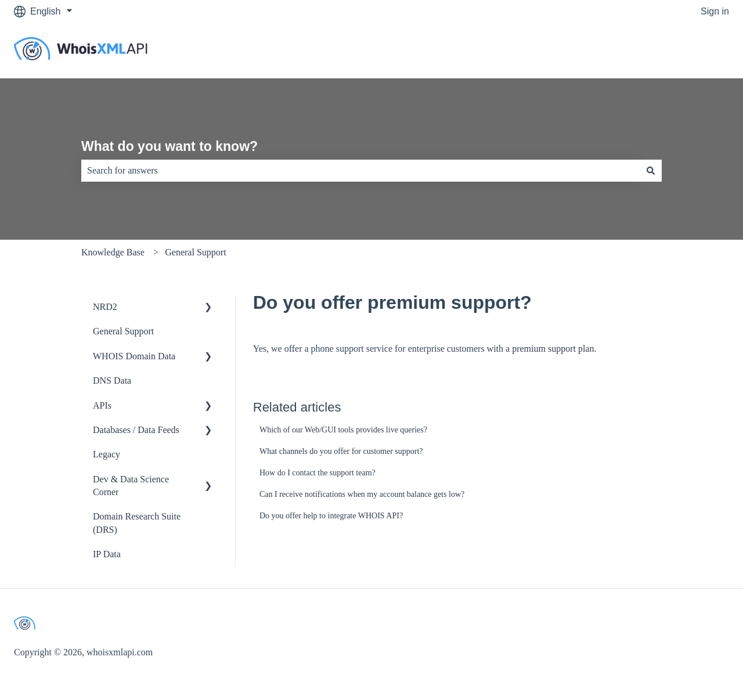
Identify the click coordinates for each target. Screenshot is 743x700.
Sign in (715, 11)
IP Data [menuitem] (107, 554)
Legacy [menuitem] (107, 454)
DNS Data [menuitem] (112, 380)
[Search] (651, 171)
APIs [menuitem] (102, 405)
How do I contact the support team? (318, 473)
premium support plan (553, 349)
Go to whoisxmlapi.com (670, 50)
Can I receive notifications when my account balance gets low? (362, 494)
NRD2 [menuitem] (105, 307)
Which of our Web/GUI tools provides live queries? (343, 430)
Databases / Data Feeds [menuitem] (136, 430)
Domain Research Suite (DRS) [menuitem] (137, 523)
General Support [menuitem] (123, 331)
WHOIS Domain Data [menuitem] (134, 356)
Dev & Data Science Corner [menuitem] (131, 486)
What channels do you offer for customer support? (341, 451)
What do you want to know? (169, 146)
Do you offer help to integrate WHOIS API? (331, 516)
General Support (195, 252)
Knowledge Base (113, 252)
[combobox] (360, 171)
